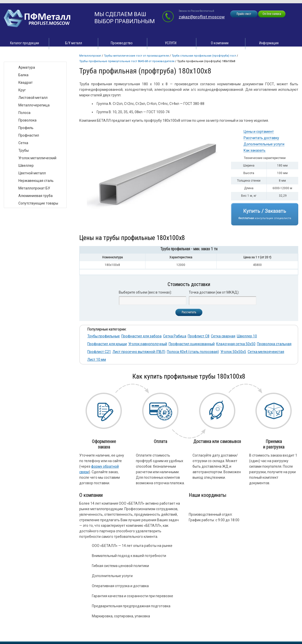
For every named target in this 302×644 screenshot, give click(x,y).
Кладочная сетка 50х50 (236, 344)
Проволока (27, 120)
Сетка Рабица (175, 336)
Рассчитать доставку (261, 138)
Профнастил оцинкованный (192, 344)
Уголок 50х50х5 (233, 352)
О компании (220, 43)
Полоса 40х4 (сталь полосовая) (193, 352)
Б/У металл (74, 43)
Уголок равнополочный (148, 344)
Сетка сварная (223, 336)
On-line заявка (272, 14)
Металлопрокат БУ (34, 188)
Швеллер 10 (247, 336)
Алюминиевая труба (35, 196)
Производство (122, 43)
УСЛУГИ (171, 43)
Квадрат (26, 83)
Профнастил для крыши (107, 344)
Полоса (24, 113)
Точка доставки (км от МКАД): (214, 292)
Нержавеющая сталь (36, 181)
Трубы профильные (104, 336)
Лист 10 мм (97, 359)
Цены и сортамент (259, 132)
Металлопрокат (90, 56)
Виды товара (19, 56)
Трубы (24, 150)
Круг (22, 90)
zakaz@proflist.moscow (202, 17)
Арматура (27, 67)
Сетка (23, 143)
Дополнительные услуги (264, 144)
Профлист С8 (199, 336)
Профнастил (29, 135)
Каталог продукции (25, 43)
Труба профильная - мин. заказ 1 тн (189, 249)
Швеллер (26, 166)
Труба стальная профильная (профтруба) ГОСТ (204, 56)
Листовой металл (33, 98)
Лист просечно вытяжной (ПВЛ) (139, 352)
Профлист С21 (99, 352)
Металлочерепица (34, 105)
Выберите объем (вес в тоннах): (145, 292)
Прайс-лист (244, 14)
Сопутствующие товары (38, 203)
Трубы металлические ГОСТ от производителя (136, 56)
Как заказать (255, 150)
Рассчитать (189, 312)
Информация (269, 43)
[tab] (189, 250)
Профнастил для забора (141, 336)
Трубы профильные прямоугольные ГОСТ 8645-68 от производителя (127, 61)
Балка (23, 75)
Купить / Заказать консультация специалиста (265, 214)
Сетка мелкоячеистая (266, 352)
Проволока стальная (274, 344)
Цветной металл (32, 173)
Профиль (26, 128)
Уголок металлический (37, 158)
